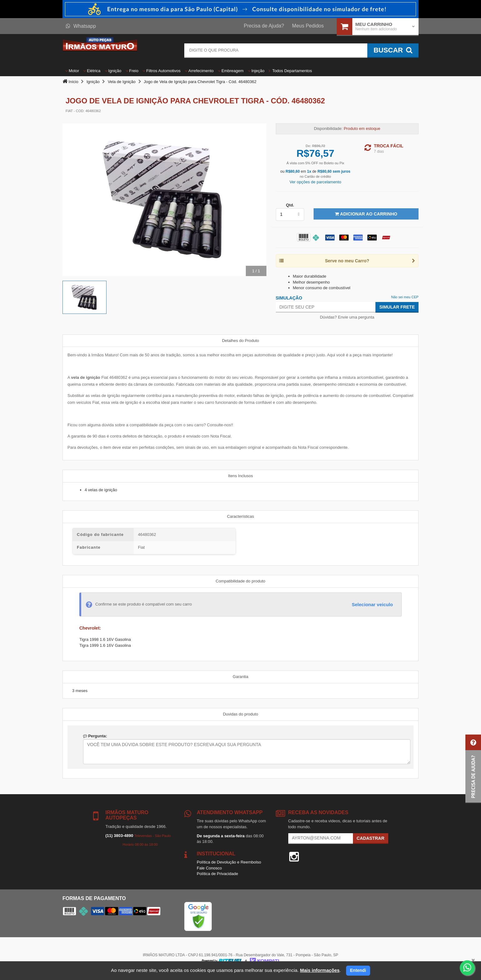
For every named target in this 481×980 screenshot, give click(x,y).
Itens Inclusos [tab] (241, 476)
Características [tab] (241, 516)
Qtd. (290, 205)
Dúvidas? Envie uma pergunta (347, 317)
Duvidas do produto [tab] (241, 714)
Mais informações (320, 970)
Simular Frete (397, 307)
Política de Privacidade (217, 874)
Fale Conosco (209, 868)
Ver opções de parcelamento (315, 182)
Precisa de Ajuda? (264, 26)
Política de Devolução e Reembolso (229, 862)
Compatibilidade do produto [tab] (241, 581)
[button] (473, 769)
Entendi (358, 970)
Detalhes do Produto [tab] (241, 341)
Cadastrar (371, 838)
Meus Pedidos (308, 26)
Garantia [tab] (241, 677)
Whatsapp (81, 26)
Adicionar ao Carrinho (366, 214)
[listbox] (290, 215)
